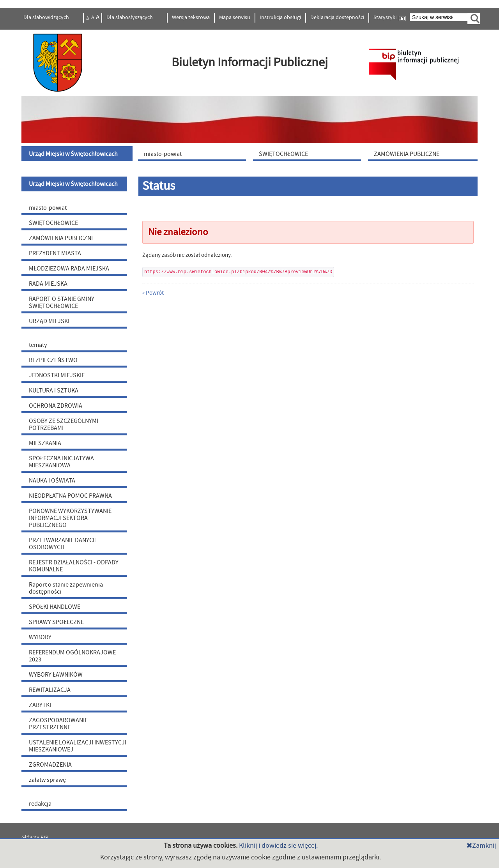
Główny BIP (35, 838)
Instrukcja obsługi (280, 18)
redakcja (40, 804)
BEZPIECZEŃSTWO (53, 360)
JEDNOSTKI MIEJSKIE (57, 375)
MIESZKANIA (45, 443)
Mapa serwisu (235, 18)
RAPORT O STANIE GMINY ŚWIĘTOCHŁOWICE (62, 302)
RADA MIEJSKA (48, 284)
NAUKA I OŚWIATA (52, 481)
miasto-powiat (48, 208)
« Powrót (153, 293)
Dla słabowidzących (47, 18)
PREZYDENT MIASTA (55, 253)
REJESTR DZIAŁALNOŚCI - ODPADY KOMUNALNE (74, 566)
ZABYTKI (40, 705)
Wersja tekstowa (191, 18)
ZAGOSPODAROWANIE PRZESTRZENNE (58, 724)
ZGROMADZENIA (50, 765)
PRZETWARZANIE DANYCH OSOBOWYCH (63, 544)
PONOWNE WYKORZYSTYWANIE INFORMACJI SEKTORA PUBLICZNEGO (70, 518)
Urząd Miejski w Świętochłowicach (73, 184)
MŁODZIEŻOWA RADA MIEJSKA (69, 269)
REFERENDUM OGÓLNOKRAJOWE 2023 (72, 656)
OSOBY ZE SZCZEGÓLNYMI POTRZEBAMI (64, 424)
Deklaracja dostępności (337, 18)
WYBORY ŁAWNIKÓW (56, 675)
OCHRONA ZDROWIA (56, 406)
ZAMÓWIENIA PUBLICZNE (62, 238)
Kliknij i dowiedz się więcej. (278, 846)
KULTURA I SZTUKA (54, 391)
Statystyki (389, 18)
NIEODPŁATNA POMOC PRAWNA (70, 496)
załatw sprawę (47, 780)
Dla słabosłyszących (130, 18)
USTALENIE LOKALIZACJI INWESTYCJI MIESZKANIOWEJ (78, 746)
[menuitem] (78, 154)
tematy (38, 345)
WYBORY (40, 637)
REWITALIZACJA (50, 690)
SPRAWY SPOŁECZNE (56, 622)
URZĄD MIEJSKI (49, 321)
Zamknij (481, 846)
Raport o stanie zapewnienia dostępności (66, 588)
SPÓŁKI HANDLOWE (55, 607)
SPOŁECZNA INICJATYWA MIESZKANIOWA (61, 462)
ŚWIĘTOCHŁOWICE (53, 223)
